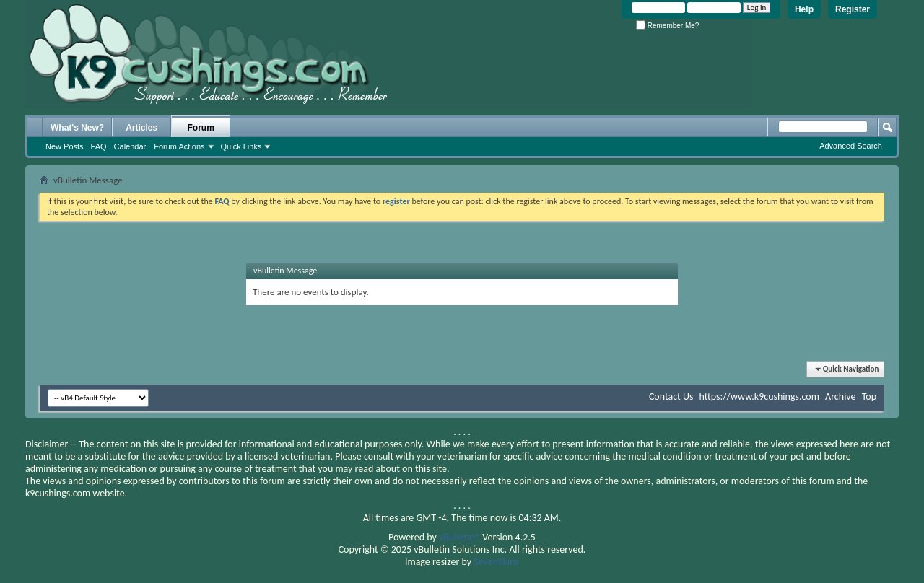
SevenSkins (496, 562)
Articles (141, 128)
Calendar (130, 146)
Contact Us (671, 396)
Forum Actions (179, 146)
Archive (840, 396)
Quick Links (241, 146)
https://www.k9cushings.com (759, 396)
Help (804, 9)
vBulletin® (459, 537)
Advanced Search (851, 146)
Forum (201, 128)
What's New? (77, 128)
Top (869, 396)
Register (853, 9)
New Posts (65, 146)
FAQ (99, 146)
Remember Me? (667, 26)
